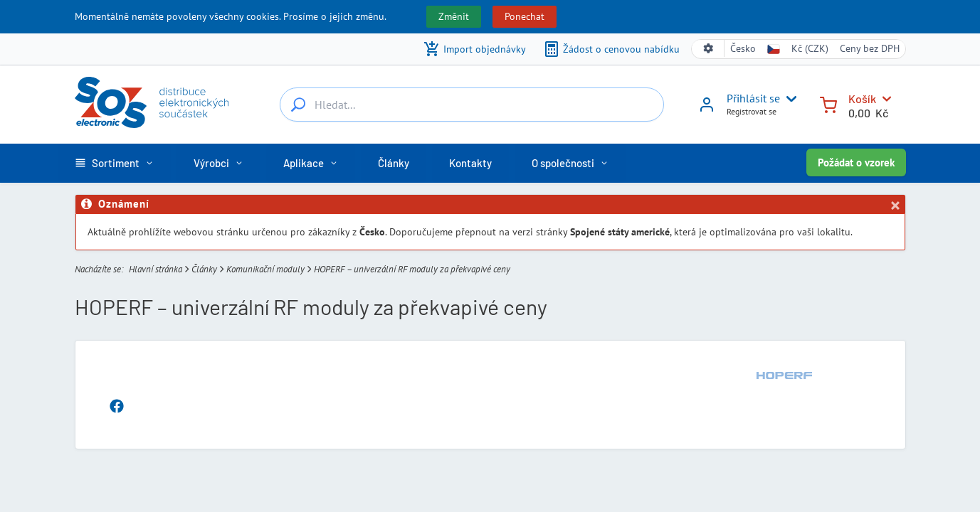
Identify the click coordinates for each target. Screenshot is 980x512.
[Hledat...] (298, 105)
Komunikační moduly (265, 269)
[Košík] (828, 103)
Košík (862, 98)
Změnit (454, 16)
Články (204, 269)
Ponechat (525, 16)
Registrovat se (752, 111)
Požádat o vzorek (856, 162)
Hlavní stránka (156, 269)
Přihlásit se (753, 98)
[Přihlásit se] (707, 110)
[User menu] (789, 99)
